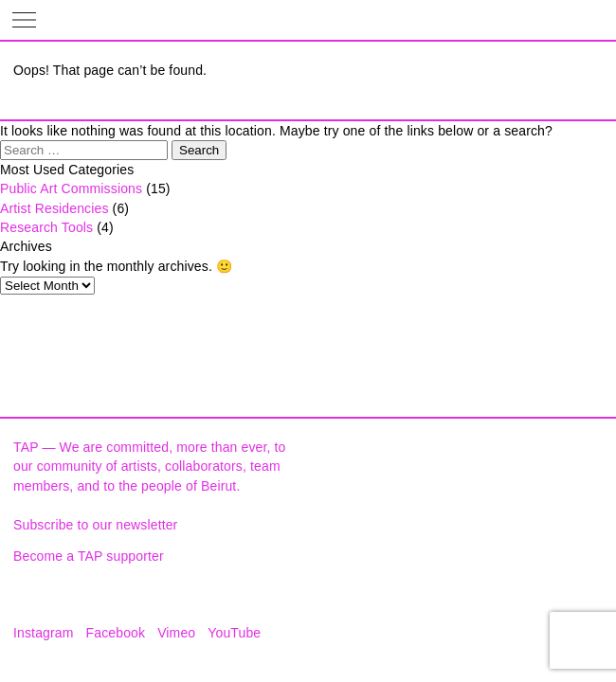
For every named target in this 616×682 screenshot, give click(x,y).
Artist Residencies (54, 208)
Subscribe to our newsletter (95, 525)
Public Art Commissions (71, 188)
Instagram (44, 633)
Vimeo (176, 633)
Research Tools (46, 227)
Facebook (116, 633)
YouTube (234, 633)
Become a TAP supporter (89, 556)
